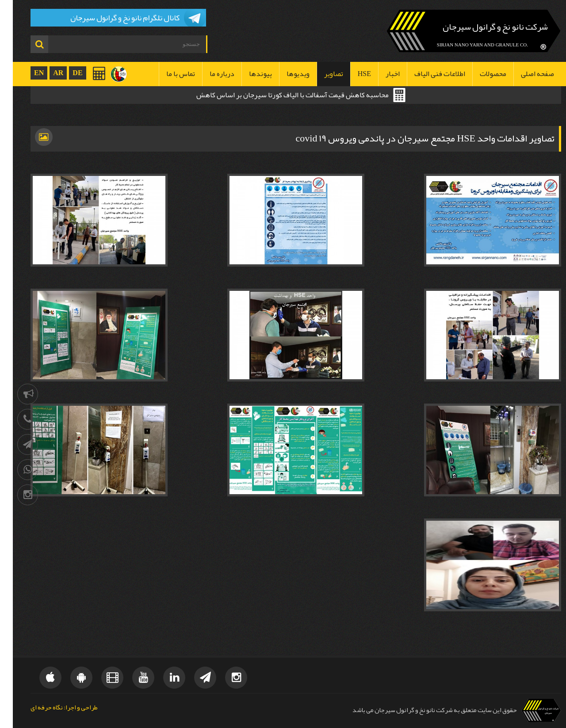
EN (26, 73)
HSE (352, 74)
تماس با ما (168, 74)
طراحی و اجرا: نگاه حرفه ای (51, 708)
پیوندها (248, 74)
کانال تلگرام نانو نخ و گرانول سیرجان (112, 18)
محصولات (480, 74)
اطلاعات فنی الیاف (427, 74)
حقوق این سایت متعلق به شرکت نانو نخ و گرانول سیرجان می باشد (422, 710)
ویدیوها (285, 74)
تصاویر (321, 74)
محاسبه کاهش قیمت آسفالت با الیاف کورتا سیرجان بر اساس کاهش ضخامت (280, 96)
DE (65, 73)
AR (45, 73)
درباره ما (209, 74)
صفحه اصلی (525, 74)
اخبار (380, 74)
